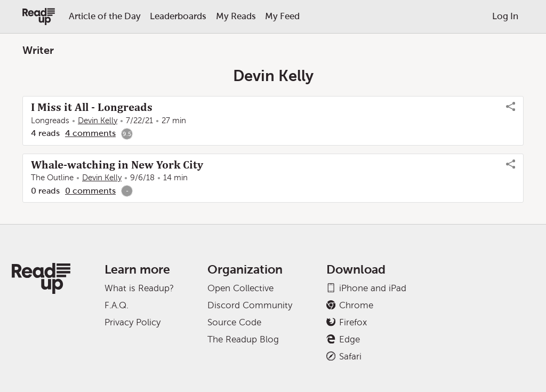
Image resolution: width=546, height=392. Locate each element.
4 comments (90, 133)
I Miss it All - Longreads (92, 107)
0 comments (90, 191)
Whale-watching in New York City (117, 165)
